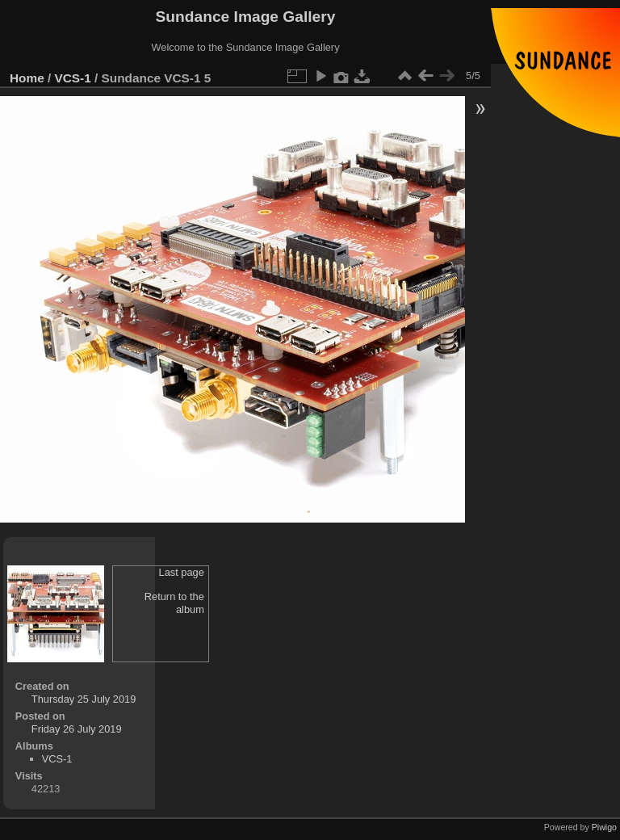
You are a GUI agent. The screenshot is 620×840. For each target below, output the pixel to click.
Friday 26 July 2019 (77, 729)
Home (27, 78)
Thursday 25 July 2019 (84, 699)
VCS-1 (73, 78)
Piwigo (604, 827)
